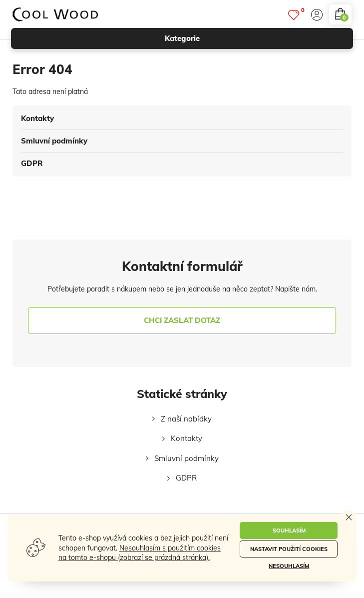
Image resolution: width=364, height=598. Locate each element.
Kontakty (37, 118)
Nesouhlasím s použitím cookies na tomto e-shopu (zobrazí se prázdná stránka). (140, 553)
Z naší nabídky (186, 419)
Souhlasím (289, 530)
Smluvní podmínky (54, 141)
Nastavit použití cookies (289, 549)
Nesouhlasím (289, 566)
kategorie (255, 38)
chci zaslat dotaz (182, 320)
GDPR (32, 163)
